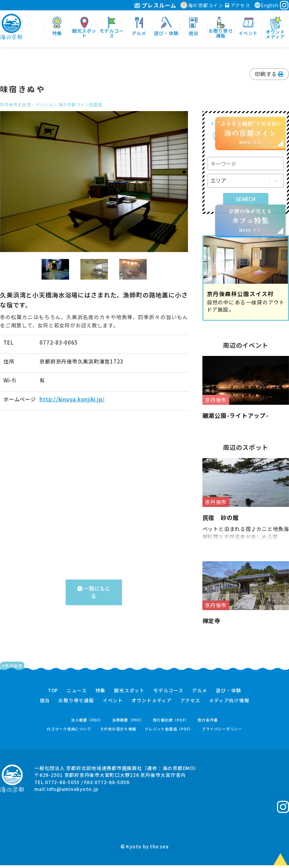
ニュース (77, 693)
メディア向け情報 (229, 703)
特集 (101, 693)
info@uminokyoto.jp (73, 792)
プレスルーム (155, 5)
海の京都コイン (202, 5)
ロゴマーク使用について (69, 732)
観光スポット (129, 693)
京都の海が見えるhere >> (250, 220)
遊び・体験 (229, 693)
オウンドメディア (152, 703)
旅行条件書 (208, 723)
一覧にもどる (94, 592)
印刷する (269, 74)
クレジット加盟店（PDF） (169, 732)
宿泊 (45, 703)
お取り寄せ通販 (76, 703)
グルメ (200, 693)
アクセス (238, 5)
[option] (94, 182)
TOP (53, 693)
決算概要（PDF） (128, 723)
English (266, 5)
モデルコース (168, 693)
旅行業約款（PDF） (171, 723)
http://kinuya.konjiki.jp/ (72, 399)
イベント (113, 703)
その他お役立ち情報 (118, 732)
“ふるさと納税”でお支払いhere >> (251, 133)
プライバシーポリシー (222, 732)
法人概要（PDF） (87, 723)
